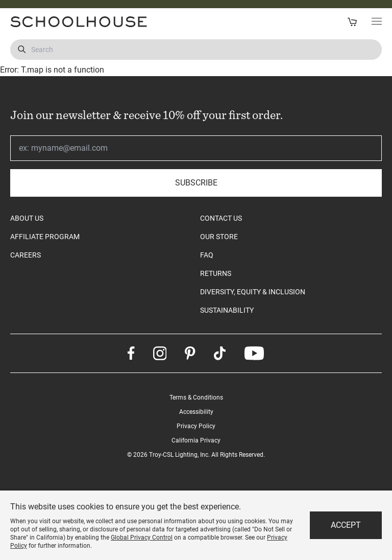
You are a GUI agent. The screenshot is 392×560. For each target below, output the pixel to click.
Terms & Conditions (196, 398)
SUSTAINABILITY (227, 310)
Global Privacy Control (142, 538)
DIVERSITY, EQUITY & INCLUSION (253, 292)
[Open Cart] (352, 22)
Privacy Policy (196, 426)
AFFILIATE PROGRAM (45, 237)
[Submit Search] (22, 50)
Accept (346, 525)
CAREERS (26, 255)
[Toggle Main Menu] (377, 22)
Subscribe (196, 183)
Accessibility (196, 412)
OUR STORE (219, 237)
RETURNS (216, 273)
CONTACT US (221, 218)
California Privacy (196, 440)
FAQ (207, 255)
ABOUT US (27, 218)
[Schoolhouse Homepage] (100, 22)
